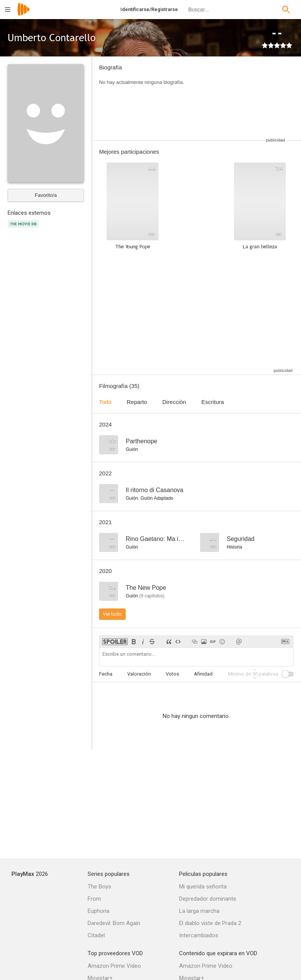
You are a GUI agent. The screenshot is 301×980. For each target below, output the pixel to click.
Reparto (137, 402)
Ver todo (112, 614)
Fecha (106, 674)
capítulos (152, 596)
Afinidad (203, 674)
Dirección (174, 402)
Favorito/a (46, 195)
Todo (105, 402)
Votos (172, 674)
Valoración (139, 674)
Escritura (212, 402)
